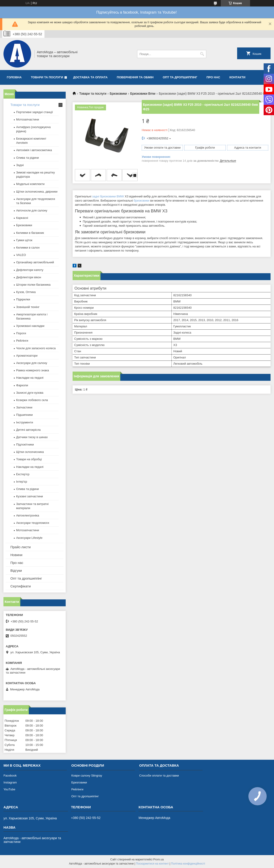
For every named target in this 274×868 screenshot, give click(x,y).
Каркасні (22, 218)
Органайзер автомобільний (35, 262)
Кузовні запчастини (29, 496)
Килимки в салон (28, 248)
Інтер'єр (22, 482)
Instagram (10, 782)
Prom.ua (158, 859)
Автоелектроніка (28, 515)
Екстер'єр (23, 474)
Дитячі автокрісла (28, 430)
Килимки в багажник (30, 233)
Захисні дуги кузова (30, 393)
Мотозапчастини (28, 119)
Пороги (21, 333)
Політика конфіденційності (188, 864)
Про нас (213, 77)
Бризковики (118, 94)
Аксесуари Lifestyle (29, 538)
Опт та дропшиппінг (180, 77)
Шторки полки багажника (33, 285)
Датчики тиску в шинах (32, 437)
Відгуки (16, 570)
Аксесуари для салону (32, 363)
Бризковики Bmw (143, 94)
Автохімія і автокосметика (34, 150)
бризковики (141, 201)
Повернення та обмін (135, 77)
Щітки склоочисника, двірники (37, 192)
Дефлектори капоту (30, 270)
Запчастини (24, 407)
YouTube (9, 789)
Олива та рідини (27, 158)
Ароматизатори (27, 356)
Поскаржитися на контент (152, 864)
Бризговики (79, 782)
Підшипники (24, 415)
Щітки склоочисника (30, 452)
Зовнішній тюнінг (28, 307)
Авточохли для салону (32, 210)
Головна (14, 77)
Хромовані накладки (30, 326)
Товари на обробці (29, 459)
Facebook (10, 776)
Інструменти (25, 422)
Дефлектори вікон (29, 277)
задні (96, 196)
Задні (20, 165)
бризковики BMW (112, 196)
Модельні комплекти (30, 184)
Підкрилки (23, 299)
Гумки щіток (24, 240)
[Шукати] (202, 54)
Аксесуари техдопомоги (33, 523)
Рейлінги (22, 341)
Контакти (237, 77)
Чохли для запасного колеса (36, 348)
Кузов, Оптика (26, 292)
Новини (16, 555)
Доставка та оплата (90, 77)
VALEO (21, 255)
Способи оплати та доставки (159, 776)
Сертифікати (21, 586)
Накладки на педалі (30, 378)
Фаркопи (22, 385)
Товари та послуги (47, 77)
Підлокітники (25, 444)
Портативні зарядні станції (34, 112)
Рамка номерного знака (32, 370)
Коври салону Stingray (87, 776)
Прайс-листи (21, 547)
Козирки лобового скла (32, 400)
